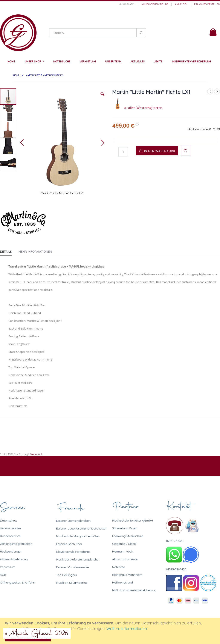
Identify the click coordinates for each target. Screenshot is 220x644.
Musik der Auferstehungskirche (77, 559)
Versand (36, 454)
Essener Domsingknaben (73, 521)
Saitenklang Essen (125, 528)
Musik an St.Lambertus (72, 583)
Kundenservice (10, 536)
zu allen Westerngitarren (137, 108)
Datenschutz (9, 520)
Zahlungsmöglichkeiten (16, 544)
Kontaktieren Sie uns (155, 4)
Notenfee (119, 567)
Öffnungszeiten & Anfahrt (18, 582)
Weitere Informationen (127, 629)
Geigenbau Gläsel (124, 544)
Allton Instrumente (125, 559)
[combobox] (98, 33)
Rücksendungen (11, 551)
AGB (3, 575)
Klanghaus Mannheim (127, 575)
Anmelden (181, 4)
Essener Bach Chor (69, 544)
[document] (111, 631)
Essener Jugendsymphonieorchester (81, 528)
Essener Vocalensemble (73, 567)
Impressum (8, 567)
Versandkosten (10, 528)
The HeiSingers (66, 575)
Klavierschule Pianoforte (73, 552)
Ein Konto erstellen (207, 4)
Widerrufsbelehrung (14, 559)
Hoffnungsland (122, 582)
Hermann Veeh (123, 551)
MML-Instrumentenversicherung (134, 590)
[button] (102, 97)
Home (16, 75)
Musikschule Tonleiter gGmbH (133, 520)
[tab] (9, 251)
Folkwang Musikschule (128, 536)
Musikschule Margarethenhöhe (77, 536)
